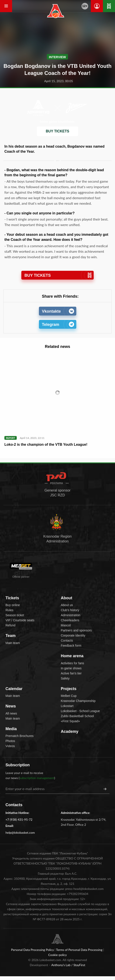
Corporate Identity (73, 635)
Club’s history (70, 610)
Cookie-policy (57, 955)
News (11, 706)
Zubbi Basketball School (77, 716)
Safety (65, 678)
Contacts (67, 640)
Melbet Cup (69, 696)
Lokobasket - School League (80, 711)
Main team (13, 643)
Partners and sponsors (76, 630)
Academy (70, 731)
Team (11, 636)
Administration (71, 615)
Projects (69, 689)
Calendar (14, 689)
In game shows (71, 668)
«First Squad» (70, 721)
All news (11, 713)
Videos (10, 746)
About (67, 598)
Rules (9, 610)
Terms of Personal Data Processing (80, 950)
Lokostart (67, 706)
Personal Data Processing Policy (33, 950)
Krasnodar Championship (78, 701)
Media (11, 729)
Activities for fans (73, 663)
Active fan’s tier (71, 673)
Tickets (12, 598)
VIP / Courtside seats (20, 620)
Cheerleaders (70, 620)
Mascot (66, 625)
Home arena (72, 656)
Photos (10, 741)
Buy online (13, 605)
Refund (10, 625)
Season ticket (15, 615)
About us (67, 605)
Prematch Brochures (20, 736)
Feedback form (71, 646)
